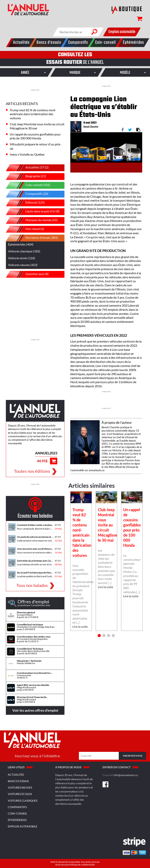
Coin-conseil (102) (31, 185)
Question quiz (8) (30, 274)
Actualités (16, 775)
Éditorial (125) (28, 203)
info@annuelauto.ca (126, 775)
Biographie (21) (29, 177)
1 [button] (99, 636)
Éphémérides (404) (21, 244)
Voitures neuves (20, 787)
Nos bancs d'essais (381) (35, 238)
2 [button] (104, 636)
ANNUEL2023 (46, 453)
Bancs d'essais (18, 781)
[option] (81, 561)
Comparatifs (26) (30, 194)
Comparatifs (17, 807)
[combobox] (25, 72)
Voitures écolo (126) (22, 258)
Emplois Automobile (23, 826)
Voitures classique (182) (24, 251)
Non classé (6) (28, 229)
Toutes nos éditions (32, 471)
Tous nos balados (32, 585)
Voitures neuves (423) (23, 265)
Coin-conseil (17, 813)
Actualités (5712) (30, 168)
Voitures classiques (23, 801)
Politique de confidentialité (82, 865)
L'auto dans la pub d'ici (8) (36, 212)
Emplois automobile (122, 32)
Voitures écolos (20, 794)
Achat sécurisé (62, 865)
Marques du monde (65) (35, 220)
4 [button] (113, 636)
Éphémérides (17, 820)
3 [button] (109, 636)
